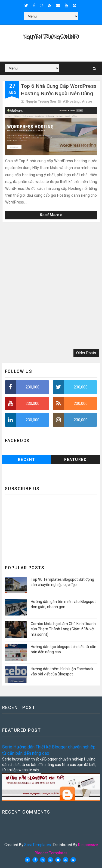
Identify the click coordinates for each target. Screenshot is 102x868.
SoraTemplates (38, 845)
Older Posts (86, 353)
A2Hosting (71, 101)
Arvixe (87, 101)
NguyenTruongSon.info (51, 37)
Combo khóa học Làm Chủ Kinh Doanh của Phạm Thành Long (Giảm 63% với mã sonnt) (63, 629)
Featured (75, 460)
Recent (27, 460)
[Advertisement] (51, 287)
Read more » (51, 215)
